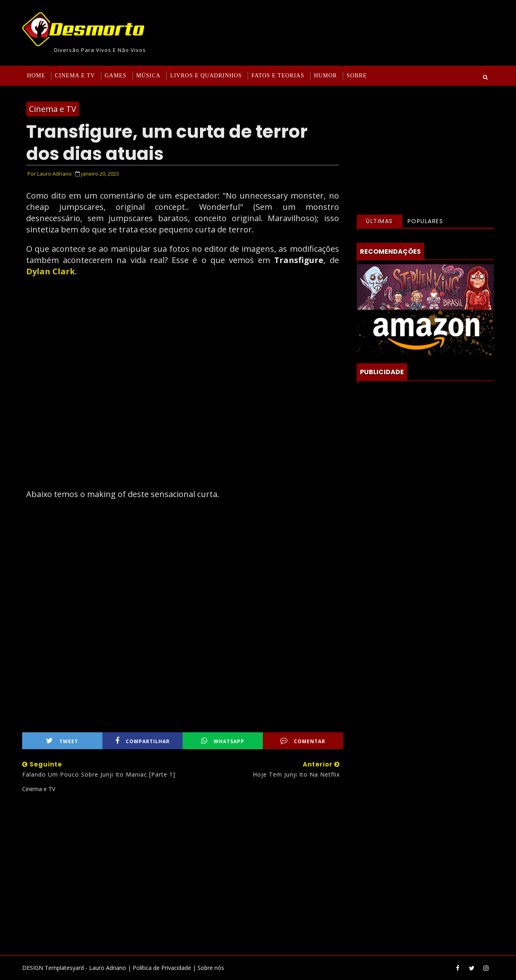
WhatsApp (223, 741)
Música (148, 76)
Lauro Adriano (108, 968)
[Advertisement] (183, 871)
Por (50, 174)
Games (116, 76)
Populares (425, 221)
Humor (326, 76)
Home (36, 76)
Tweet (62, 741)
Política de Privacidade (162, 968)
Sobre (357, 76)
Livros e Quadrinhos (206, 76)
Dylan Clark (51, 271)
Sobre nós (211, 968)
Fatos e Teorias (278, 76)
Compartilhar (143, 741)
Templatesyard (64, 968)
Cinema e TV (75, 76)
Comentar (303, 741)
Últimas (380, 221)
